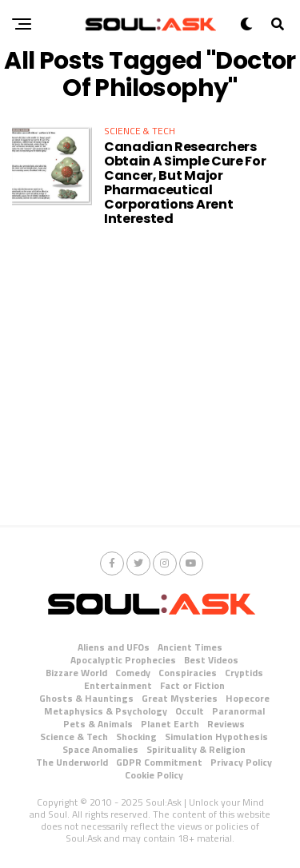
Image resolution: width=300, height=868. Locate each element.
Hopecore (248, 698)
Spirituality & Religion (196, 749)
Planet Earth (170, 724)
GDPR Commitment (159, 762)
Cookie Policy (154, 775)
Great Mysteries (180, 698)
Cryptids (244, 673)
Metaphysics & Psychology (106, 711)
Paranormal (238, 711)
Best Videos (211, 660)
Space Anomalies (100, 749)
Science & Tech (74, 737)
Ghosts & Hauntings (86, 698)
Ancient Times (190, 647)
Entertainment (118, 685)
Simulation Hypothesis (216, 737)
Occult (190, 711)
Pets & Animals (98, 724)
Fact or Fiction (192, 685)
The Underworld (72, 762)
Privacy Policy (241, 762)
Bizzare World (76, 673)
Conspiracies (188, 673)
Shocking (136, 737)
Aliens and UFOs (114, 647)
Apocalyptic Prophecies (123, 660)
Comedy (133, 673)
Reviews (226, 724)
